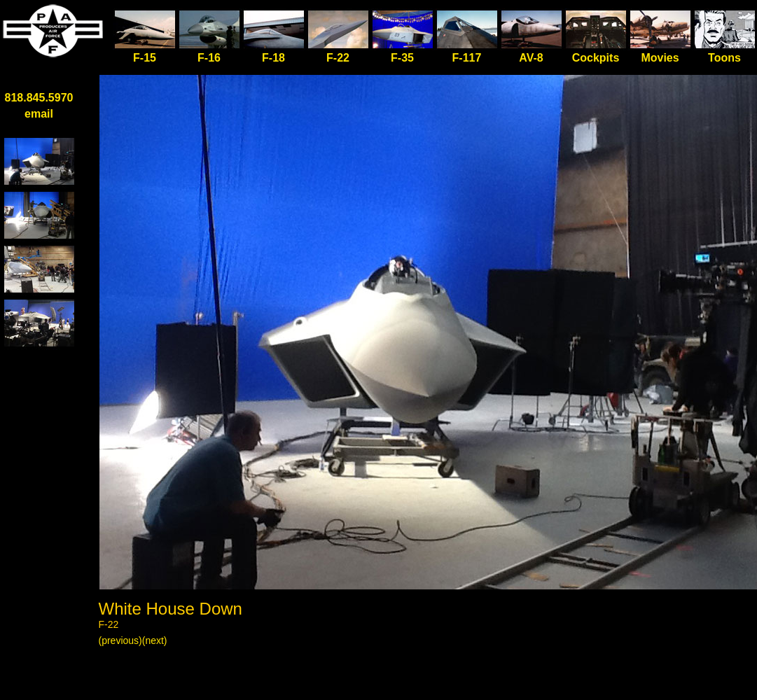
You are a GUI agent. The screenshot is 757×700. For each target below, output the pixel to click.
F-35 (402, 58)
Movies (660, 58)
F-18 (273, 58)
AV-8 (531, 58)
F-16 (209, 58)
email (39, 114)
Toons (724, 58)
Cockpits (596, 58)
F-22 (338, 58)
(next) (155, 640)
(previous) (120, 640)
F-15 (145, 52)
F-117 (467, 58)
